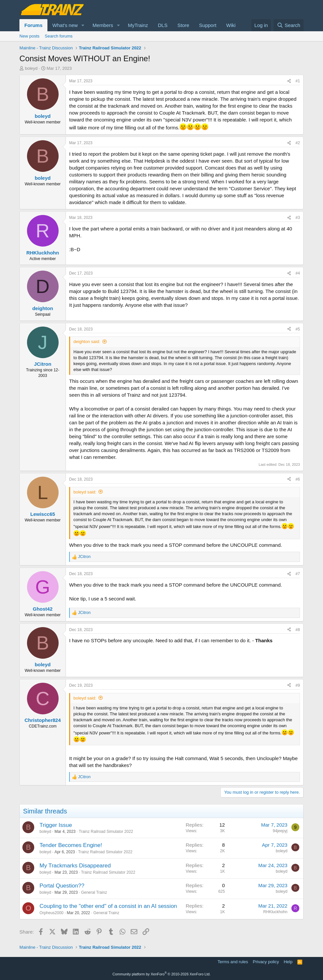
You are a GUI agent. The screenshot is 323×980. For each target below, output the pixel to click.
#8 (298, 630)
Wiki (231, 25)
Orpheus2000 (52, 913)
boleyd (31, 68)
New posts (29, 36)
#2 (298, 143)
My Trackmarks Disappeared (75, 866)
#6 (298, 479)
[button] (83, 25)
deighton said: (87, 342)
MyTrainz (138, 25)
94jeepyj (280, 831)
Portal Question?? (62, 886)
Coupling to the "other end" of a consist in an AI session (108, 906)
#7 (298, 574)
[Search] (289, 25)
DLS (163, 25)
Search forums (59, 36)
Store (183, 25)
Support (208, 25)
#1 (298, 81)
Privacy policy (266, 962)
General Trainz (94, 892)
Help (288, 962)
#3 (298, 218)
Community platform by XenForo (162, 974)
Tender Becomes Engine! (71, 845)
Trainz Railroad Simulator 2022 (106, 832)
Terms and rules (233, 962)
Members (103, 25)
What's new (65, 25)
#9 (298, 685)
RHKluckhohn (275, 912)
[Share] (289, 81)
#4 (298, 273)
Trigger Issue (56, 825)
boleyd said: (85, 492)
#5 (298, 329)
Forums (33, 25)
